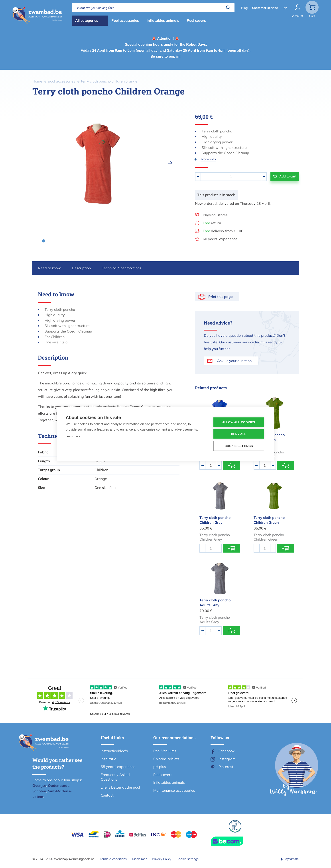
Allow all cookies (238, 422)
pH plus (160, 767)
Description (81, 268)
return (212, 223)
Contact (107, 795)
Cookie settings (188, 859)
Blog (244, 8)
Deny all (238, 434)
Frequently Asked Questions (115, 777)
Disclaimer (139, 859)
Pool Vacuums (165, 751)
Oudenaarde (59, 785)
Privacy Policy (162, 859)
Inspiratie (108, 759)
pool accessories (62, 81)
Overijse (39, 785)
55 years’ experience (118, 767)
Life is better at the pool (120, 787)
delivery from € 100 (223, 231)
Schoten (39, 791)
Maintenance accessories (174, 790)
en (285, 8)
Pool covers (196, 20)
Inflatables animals (163, 20)
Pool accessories (125, 20)
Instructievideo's (114, 751)
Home (37, 81)
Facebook (227, 751)
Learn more (73, 436)
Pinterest (226, 767)
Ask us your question (234, 361)
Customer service (265, 8)
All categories (87, 20)
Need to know (49, 268)
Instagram (227, 759)
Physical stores (215, 215)
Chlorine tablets (166, 759)
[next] (170, 163)
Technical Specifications (122, 268)
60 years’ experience (220, 239)
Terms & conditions (113, 859)
